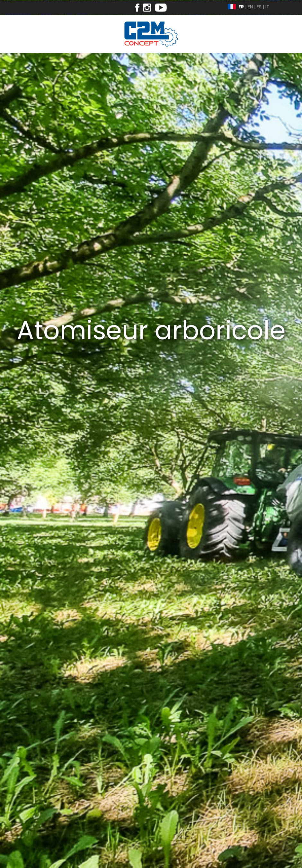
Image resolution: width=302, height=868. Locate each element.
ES (259, 7)
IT (267, 7)
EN (250, 7)
